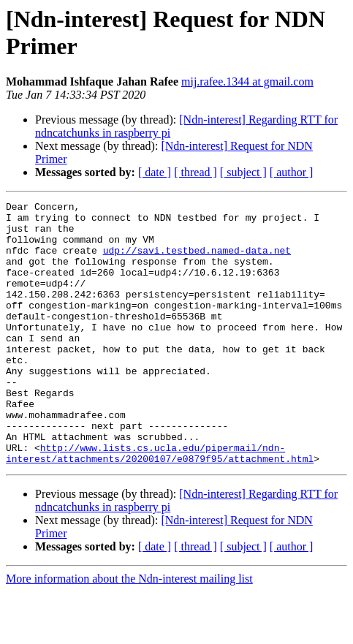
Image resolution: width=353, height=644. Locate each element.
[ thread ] (196, 172)
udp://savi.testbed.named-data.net (197, 261)
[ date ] (155, 172)
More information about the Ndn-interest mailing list (129, 631)
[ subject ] (243, 172)
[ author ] (292, 172)
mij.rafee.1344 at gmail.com (247, 82)
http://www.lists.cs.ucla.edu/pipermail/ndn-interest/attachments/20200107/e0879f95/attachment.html (160, 504)
